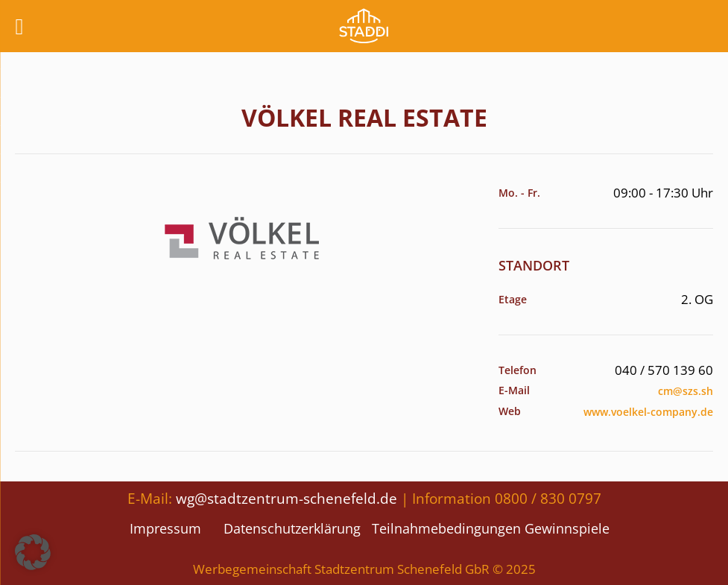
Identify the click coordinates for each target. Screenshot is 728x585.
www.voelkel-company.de (648, 412)
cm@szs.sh (686, 391)
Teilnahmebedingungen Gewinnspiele (491, 528)
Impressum (165, 528)
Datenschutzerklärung (292, 528)
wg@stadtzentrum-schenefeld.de (287, 498)
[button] (33, 552)
